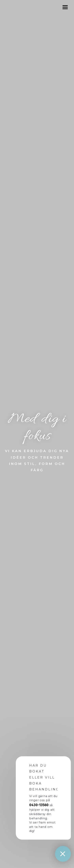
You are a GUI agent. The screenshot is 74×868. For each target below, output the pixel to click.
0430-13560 (39, 805)
